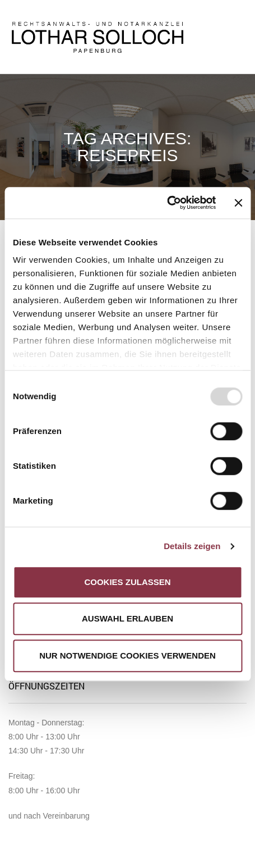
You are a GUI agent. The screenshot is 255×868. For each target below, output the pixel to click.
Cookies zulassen (127, 582)
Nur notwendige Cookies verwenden (127, 655)
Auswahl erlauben (127, 618)
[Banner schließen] (238, 203)
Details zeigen (192, 546)
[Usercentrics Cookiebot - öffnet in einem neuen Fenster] (167, 203)
